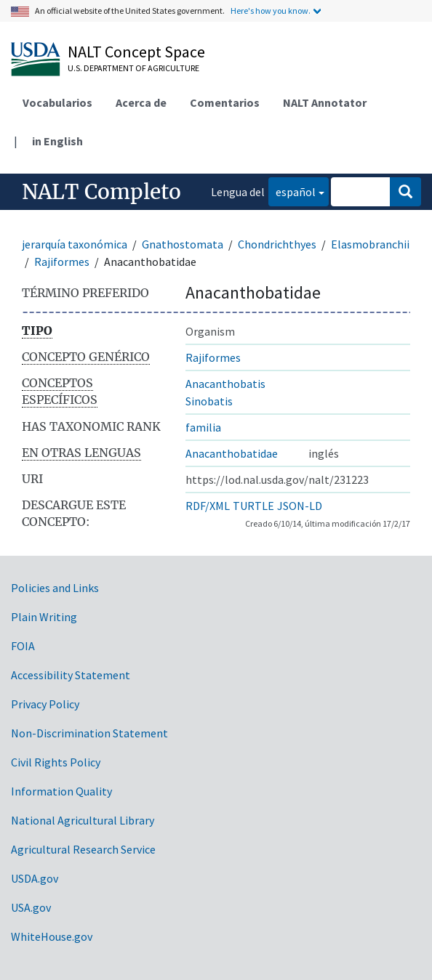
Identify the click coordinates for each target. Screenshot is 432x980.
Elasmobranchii (370, 244)
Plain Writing (44, 617)
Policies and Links (55, 588)
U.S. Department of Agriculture (133, 68)
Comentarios (225, 102)
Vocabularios (57, 102)
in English (57, 141)
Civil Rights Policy (56, 762)
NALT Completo (101, 192)
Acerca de (141, 102)
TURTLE (253, 506)
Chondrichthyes (277, 244)
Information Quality (61, 791)
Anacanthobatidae (232, 453)
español (292, 191)
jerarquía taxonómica (75, 244)
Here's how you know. (271, 11)
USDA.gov (35, 878)
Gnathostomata (183, 244)
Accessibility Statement (71, 675)
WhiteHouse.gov (52, 936)
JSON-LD (300, 506)
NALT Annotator (325, 102)
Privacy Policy (45, 704)
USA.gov (31, 907)
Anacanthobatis (225, 384)
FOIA (23, 646)
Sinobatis (209, 401)
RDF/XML (208, 506)
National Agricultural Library (83, 820)
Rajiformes (62, 262)
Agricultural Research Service (83, 849)
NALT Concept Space (136, 52)
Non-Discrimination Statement (89, 733)
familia (203, 427)
